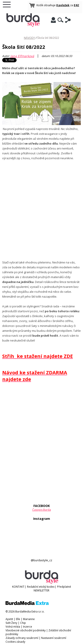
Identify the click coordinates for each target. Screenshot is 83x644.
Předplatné (64, 587)
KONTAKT (18, 587)
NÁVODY (29, 38)
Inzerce (28, 627)
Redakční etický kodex (41, 587)
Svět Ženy (11, 623)
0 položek (63, 5)
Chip (23, 623)
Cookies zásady (15, 642)
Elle (18, 619)
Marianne (29, 619)
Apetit (9, 619)
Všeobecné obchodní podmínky (26, 630)
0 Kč (76, 5)
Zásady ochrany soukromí (22, 638)
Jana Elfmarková (22, 56)
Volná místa (13, 627)
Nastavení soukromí (54, 638)
